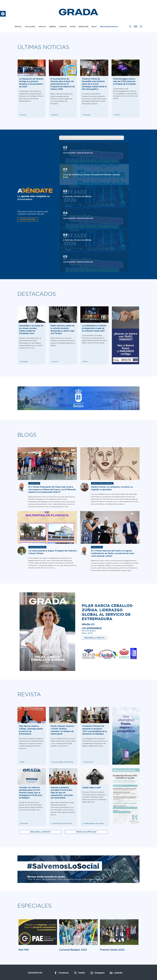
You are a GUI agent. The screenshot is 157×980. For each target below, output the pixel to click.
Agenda (53, 27)
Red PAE (24, 876)
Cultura (23, 115)
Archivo (42, 27)
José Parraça (57, 750)
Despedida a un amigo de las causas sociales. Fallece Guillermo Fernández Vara (31, 256)
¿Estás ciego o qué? (92, 714)
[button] (3, 14)
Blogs (73, 27)
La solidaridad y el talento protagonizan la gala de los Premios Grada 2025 (94, 255)
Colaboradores (89, 750)
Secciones (24, 750)
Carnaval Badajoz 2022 (73, 876)
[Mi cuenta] (141, 26)
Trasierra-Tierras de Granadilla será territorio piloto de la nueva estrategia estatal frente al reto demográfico (94, 84)
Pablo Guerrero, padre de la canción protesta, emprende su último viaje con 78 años (63, 256)
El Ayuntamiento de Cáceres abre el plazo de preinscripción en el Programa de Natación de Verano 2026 (63, 84)
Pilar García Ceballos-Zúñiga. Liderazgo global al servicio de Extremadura (31, 657)
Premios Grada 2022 (112, 876)
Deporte (55, 115)
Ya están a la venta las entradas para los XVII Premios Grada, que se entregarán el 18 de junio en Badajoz (31, 719)
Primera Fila (69, 689)
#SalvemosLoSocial (109, 27)
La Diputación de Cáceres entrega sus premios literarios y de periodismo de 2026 (31, 83)
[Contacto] (135, 26)
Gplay (94, 27)
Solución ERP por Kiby (78, 973)
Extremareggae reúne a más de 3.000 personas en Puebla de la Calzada (125, 81)
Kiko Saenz (100, 750)
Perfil (85, 288)
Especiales (84, 27)
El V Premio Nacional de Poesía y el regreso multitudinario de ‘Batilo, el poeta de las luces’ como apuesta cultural (113, 480)
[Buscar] (130, 26)
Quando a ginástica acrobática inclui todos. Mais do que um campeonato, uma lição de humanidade (62, 719)
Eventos (63, 27)
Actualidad (30, 27)
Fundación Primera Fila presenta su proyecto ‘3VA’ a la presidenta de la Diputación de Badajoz (94, 657)
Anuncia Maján (58, 689)
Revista (18, 27)
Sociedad (87, 115)
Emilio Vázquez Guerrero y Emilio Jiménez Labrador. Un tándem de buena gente (62, 657)
